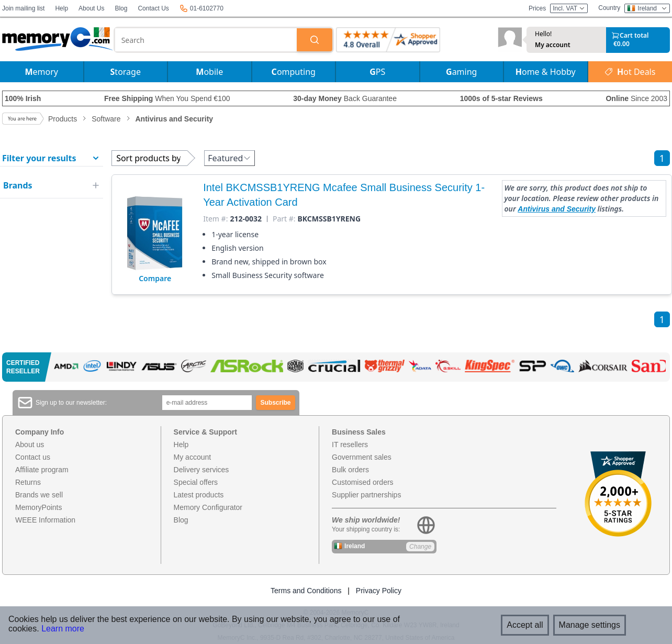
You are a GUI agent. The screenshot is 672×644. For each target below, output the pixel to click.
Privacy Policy (379, 591)
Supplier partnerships (366, 495)
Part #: (284, 219)
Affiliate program (42, 470)
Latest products (199, 495)
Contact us (33, 457)
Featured (229, 158)
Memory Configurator (208, 507)
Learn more (63, 629)
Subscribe (276, 403)
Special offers (196, 482)
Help (61, 8)
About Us (91, 8)
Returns (28, 482)
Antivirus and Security (557, 209)
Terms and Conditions (306, 591)
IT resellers (350, 445)
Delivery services (201, 470)
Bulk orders (350, 470)
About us (30, 445)
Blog (121, 8)
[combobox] (206, 40)
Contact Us (153, 8)
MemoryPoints (38, 507)
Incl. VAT (569, 8)
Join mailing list (23, 8)
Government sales (362, 457)
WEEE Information (45, 520)
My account (553, 45)
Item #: (215, 219)
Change (420, 547)
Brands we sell (39, 495)
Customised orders (363, 482)
